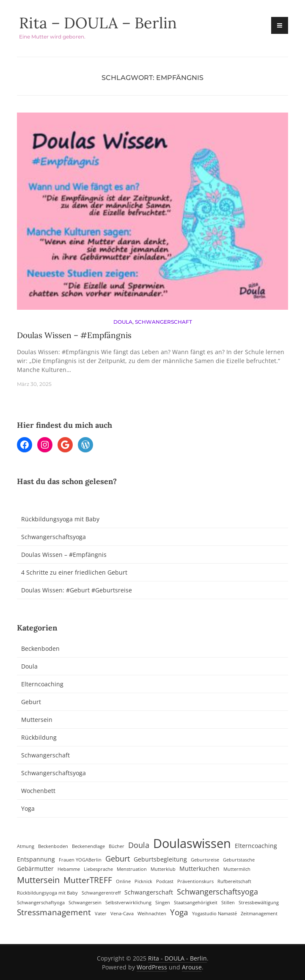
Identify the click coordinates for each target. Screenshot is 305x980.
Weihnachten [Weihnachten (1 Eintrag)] (152, 914)
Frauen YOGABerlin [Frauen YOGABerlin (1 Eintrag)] (80, 860)
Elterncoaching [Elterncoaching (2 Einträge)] (256, 846)
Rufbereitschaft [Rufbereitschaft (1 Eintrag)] (234, 881)
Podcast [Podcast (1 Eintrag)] (165, 881)
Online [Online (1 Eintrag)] (123, 881)
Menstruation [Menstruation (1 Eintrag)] (132, 869)
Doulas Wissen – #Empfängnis (74, 335)
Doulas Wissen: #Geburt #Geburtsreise (77, 590)
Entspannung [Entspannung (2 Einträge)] (36, 859)
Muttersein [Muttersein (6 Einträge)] (38, 880)
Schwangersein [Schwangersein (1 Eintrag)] (85, 903)
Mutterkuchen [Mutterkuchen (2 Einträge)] (199, 869)
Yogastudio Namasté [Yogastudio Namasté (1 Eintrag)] (214, 914)
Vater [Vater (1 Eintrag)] (101, 914)
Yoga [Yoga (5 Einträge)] (179, 912)
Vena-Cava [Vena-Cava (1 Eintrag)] (122, 914)
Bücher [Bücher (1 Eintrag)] (117, 846)
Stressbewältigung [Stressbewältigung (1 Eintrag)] (259, 903)
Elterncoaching (42, 684)
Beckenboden (40, 648)
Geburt (31, 702)
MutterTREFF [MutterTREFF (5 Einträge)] (88, 880)
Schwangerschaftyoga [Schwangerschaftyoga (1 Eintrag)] (41, 903)
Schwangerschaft (163, 322)
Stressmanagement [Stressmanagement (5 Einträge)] (54, 912)
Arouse (192, 967)
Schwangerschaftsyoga (54, 537)
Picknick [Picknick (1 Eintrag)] (143, 881)
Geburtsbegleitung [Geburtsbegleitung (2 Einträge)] (160, 859)
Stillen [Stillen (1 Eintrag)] (228, 903)
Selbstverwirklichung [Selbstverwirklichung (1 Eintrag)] (128, 903)
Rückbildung (39, 737)
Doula (123, 322)
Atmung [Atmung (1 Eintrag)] (26, 846)
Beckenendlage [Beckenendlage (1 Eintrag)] (88, 846)
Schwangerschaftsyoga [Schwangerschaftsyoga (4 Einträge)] (217, 892)
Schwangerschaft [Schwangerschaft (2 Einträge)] (149, 892)
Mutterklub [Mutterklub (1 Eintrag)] (163, 869)
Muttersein (37, 720)
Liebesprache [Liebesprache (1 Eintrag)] (98, 869)
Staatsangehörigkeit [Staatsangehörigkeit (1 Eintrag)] (196, 903)
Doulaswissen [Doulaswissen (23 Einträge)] (192, 843)
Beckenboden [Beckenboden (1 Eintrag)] (53, 846)
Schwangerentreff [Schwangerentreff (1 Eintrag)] (101, 893)
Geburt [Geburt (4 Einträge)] (118, 859)
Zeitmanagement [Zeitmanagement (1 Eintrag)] (259, 914)
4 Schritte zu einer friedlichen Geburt (74, 572)
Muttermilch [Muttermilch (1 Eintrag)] (237, 869)
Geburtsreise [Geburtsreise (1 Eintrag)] (205, 860)
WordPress (152, 967)
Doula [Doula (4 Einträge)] (139, 845)
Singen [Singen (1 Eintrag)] (163, 903)
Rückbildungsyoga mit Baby (60, 519)
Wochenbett (38, 791)
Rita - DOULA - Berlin (177, 958)
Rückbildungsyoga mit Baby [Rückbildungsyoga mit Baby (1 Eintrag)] (47, 893)
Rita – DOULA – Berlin (98, 23)
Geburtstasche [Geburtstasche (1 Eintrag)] (239, 860)
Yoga (28, 808)
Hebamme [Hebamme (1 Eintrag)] (69, 869)
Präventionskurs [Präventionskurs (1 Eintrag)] (195, 881)
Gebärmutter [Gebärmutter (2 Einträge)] (35, 869)
